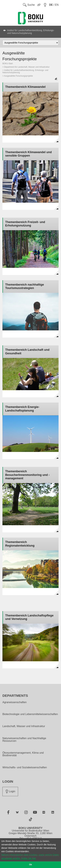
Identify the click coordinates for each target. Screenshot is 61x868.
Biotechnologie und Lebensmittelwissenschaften (30, 714)
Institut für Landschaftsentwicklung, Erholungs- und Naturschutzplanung (31, 32)
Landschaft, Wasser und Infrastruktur (24, 726)
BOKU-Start (8, 64)
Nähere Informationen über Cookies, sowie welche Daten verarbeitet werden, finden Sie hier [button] (30, 857)
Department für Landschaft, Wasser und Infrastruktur (27, 67)
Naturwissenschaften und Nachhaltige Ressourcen (24, 740)
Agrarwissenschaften (15, 702)
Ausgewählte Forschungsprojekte (18, 76)
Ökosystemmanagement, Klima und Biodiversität (23, 754)
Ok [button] (30, 865)
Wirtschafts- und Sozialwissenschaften (25, 767)
